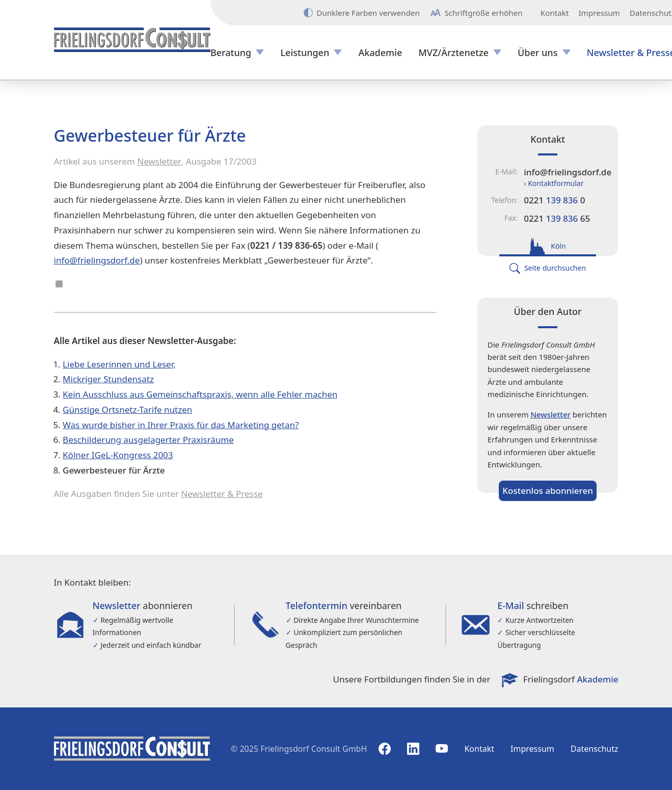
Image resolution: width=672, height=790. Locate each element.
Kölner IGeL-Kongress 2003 (118, 455)
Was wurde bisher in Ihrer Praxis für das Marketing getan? (181, 425)
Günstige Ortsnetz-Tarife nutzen (127, 410)
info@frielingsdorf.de (97, 260)
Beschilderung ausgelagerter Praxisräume (148, 440)
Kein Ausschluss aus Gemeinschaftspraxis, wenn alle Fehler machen (200, 394)
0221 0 (554, 200)
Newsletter (159, 161)
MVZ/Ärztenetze (453, 53)
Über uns (537, 53)
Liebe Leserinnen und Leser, (119, 364)
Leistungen (305, 53)
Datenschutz (595, 749)
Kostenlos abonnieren (548, 491)
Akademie (380, 53)
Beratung (231, 53)
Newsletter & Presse (222, 494)
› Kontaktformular (554, 183)
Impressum (599, 13)
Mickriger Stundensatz (108, 379)
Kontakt (555, 13)
